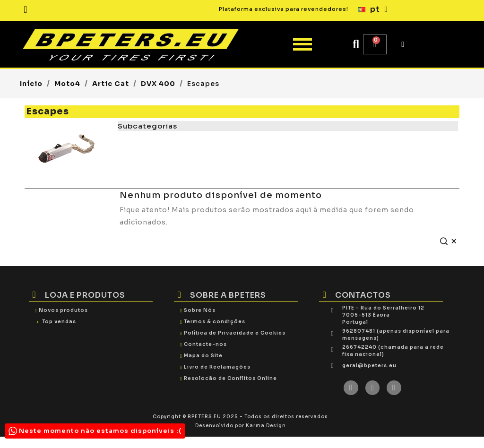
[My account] (403, 44)
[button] (356, 44)
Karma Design (266, 426)
